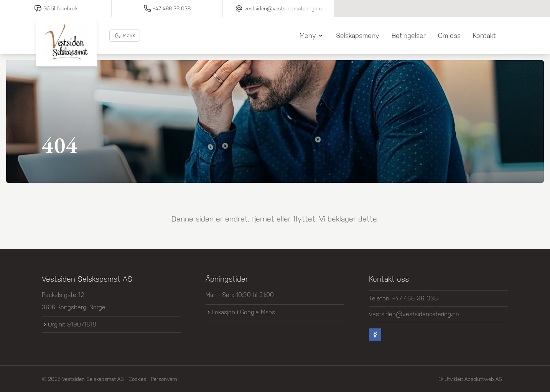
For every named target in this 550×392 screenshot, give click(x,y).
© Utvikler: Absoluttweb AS (470, 379)
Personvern (164, 379)
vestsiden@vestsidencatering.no (414, 314)
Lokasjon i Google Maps (240, 312)
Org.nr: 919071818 (69, 324)
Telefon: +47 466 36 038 (403, 298)
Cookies (137, 379)
